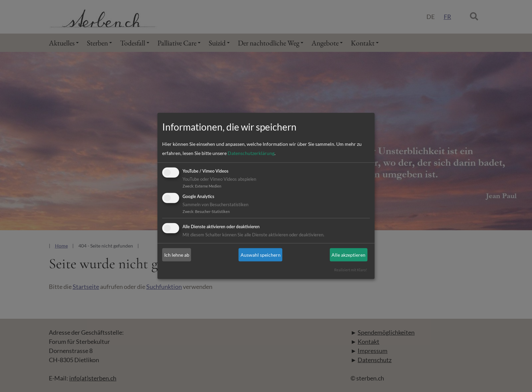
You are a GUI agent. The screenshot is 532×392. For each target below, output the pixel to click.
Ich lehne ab (177, 255)
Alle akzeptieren (348, 255)
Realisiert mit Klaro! (351, 270)
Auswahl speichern (261, 255)
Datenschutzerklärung (251, 153)
